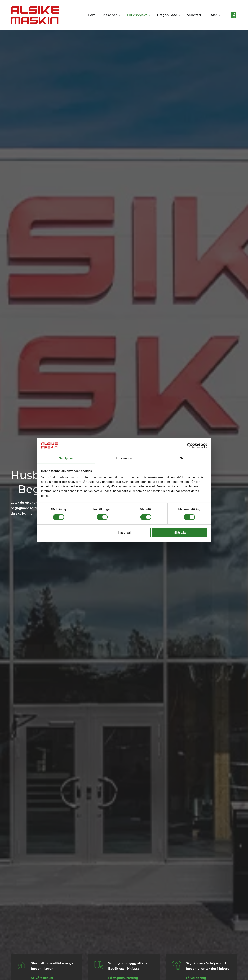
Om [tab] (182, 458)
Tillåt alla (179, 533)
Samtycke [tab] (66, 458)
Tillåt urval (123, 533)
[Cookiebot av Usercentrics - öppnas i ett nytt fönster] (190, 445)
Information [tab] (124, 458)
